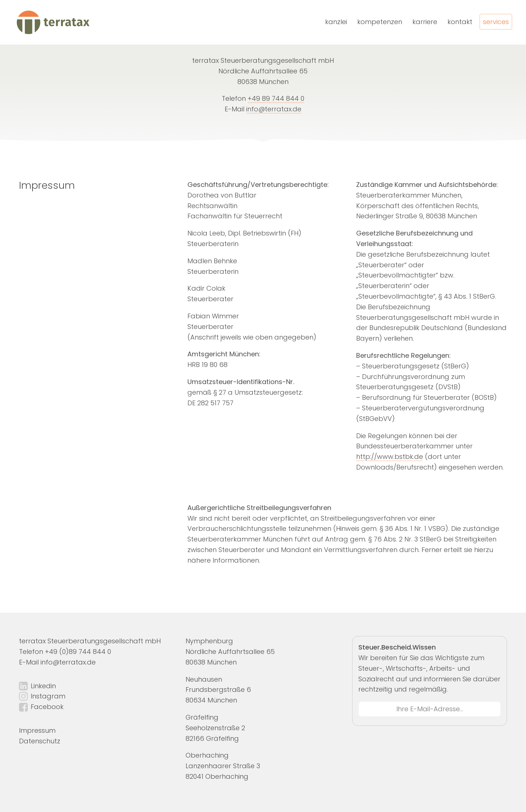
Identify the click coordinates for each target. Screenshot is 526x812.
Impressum (37, 730)
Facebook (47, 707)
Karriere (425, 22)
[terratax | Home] (53, 22)
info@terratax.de (274, 109)
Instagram (48, 696)
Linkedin (43, 686)
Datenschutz (40, 741)
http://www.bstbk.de (390, 457)
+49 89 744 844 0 (276, 98)
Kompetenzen (380, 22)
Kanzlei (336, 22)
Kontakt (460, 22)
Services (496, 22)
